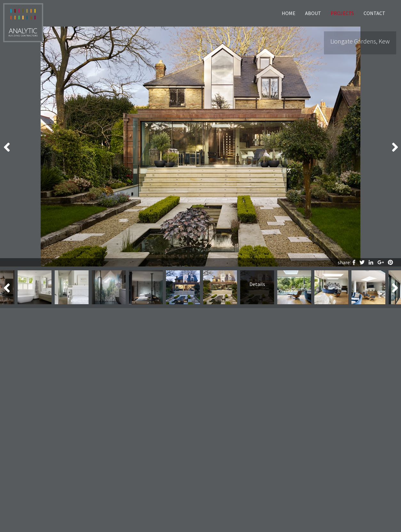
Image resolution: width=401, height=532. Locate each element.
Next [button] (395, 147)
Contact (374, 13)
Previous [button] (6, 147)
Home (289, 13)
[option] (200, 147)
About (313, 13)
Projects (342, 13)
